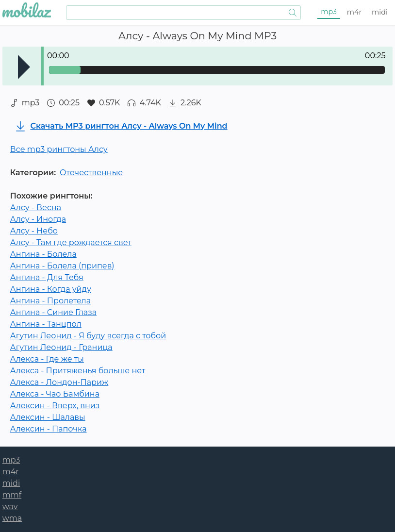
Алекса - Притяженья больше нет (78, 371)
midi (380, 12)
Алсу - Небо (34, 231)
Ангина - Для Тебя (47, 277)
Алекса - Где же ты (47, 359)
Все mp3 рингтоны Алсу (59, 149)
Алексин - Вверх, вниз (55, 406)
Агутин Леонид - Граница (61, 347)
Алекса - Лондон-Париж (59, 382)
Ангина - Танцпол (46, 324)
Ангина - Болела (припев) (62, 266)
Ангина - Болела (43, 254)
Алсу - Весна (36, 208)
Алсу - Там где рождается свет (71, 242)
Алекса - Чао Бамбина (55, 394)
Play (24, 67)
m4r (354, 12)
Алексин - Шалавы (48, 417)
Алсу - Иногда (38, 219)
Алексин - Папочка (49, 429)
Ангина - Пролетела (50, 301)
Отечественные (91, 173)
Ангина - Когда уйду (51, 289)
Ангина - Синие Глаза (53, 312)
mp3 (329, 12)
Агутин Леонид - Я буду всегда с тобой (88, 336)
